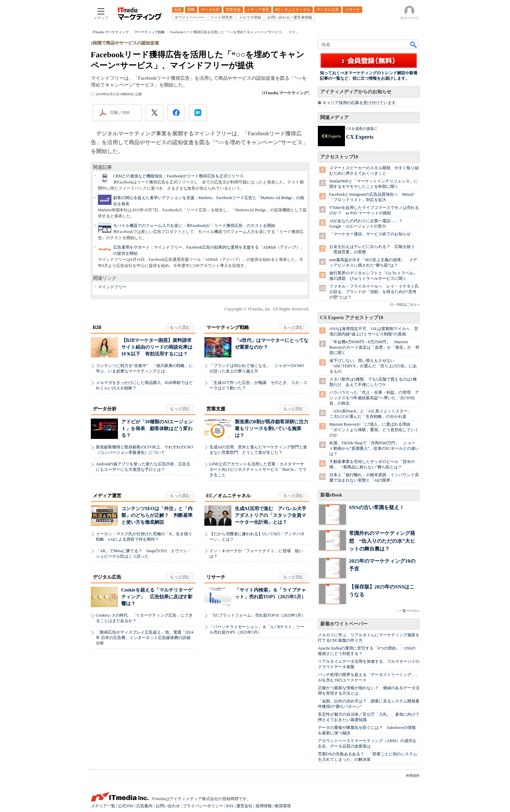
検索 (414, 44)
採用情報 (264, 806)
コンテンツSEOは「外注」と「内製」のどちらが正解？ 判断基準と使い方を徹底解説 (157, 515)
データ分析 (105, 409)
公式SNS (126, 806)
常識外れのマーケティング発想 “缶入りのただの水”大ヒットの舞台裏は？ (382, 541)
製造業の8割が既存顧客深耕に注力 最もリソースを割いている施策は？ (274, 429)
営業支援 (216, 409)
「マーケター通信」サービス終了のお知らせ (370, 234)
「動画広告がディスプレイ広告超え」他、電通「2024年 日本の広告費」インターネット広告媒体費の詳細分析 (145, 638)
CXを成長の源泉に (362, 129)
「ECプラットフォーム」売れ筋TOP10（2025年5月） (258, 615)
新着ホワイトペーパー (344, 624)
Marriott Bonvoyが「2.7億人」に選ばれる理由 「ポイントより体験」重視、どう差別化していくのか (374, 430)
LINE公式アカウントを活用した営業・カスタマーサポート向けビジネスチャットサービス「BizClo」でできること (258, 469)
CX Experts (360, 137)
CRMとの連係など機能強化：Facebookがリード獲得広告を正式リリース (178, 176)
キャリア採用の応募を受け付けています (359, 103)
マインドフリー (112, 287)
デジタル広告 (107, 577)
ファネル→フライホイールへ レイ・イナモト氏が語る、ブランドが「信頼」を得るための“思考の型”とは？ (374, 292)
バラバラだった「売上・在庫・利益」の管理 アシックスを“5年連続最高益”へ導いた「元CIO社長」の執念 (374, 398)
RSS (230, 806)
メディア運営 (107, 496)
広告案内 (144, 806)
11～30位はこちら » (404, 304)
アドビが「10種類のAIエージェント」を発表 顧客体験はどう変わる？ (157, 429)
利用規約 (413, 776)
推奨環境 (283, 806)
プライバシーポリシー (203, 806)
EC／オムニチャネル (229, 496)
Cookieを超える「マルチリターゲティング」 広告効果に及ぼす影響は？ (157, 597)
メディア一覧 (103, 806)
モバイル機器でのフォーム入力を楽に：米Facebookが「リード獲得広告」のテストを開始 (194, 226)
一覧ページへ (409, 611)
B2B (97, 327)
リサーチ (216, 577)
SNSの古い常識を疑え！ (377, 507)
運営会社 (244, 806)
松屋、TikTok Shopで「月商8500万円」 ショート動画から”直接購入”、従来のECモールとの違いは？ (374, 448)
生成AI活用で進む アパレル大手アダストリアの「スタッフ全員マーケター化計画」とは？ (271, 515)
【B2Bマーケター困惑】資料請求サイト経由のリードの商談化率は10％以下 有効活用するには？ (157, 347)
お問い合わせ (168, 806)
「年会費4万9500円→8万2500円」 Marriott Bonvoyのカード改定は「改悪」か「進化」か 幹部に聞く (374, 347)
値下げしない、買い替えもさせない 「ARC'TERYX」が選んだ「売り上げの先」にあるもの (373, 366)
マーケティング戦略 (228, 327)
